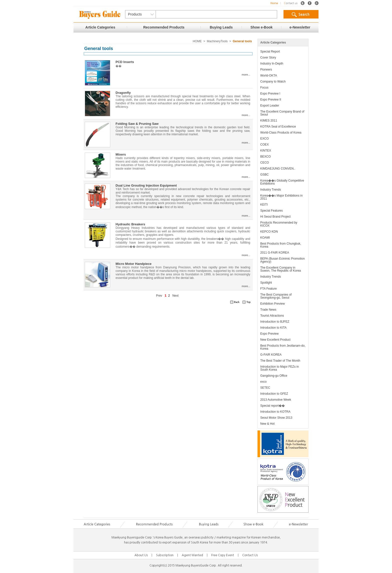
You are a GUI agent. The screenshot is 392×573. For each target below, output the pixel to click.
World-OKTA (269, 76)
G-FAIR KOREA (271, 355)
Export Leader (270, 106)
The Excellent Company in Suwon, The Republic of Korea (281, 269)
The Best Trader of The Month (280, 361)
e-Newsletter (300, 27)
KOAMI (265, 238)
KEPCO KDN (269, 232)
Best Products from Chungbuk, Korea (281, 245)
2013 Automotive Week (276, 400)
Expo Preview (269, 334)
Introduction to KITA (273, 328)
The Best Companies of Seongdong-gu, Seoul (276, 296)
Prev (159, 296)
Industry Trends (271, 190)
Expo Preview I (270, 94)
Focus (264, 88)
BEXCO (265, 157)
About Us (141, 555)
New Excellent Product (275, 340)
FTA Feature (268, 289)
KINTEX (266, 151)
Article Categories (100, 27)
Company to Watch (273, 82)
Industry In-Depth (272, 64)
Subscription (165, 555)
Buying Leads (221, 27)
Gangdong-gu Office (274, 376)
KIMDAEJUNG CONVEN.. (278, 169)
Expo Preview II (271, 100)
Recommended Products (164, 27)
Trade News (268, 310)
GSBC (264, 175)
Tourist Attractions (272, 316)
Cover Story (268, 58)
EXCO (264, 139)
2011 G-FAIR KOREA (275, 253)
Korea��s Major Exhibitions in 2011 (281, 197)
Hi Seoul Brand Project (275, 217)
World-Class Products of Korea (281, 133)
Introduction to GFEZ (274, 394)
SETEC (265, 388)
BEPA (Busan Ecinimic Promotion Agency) (282, 260)
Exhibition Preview (272, 304)
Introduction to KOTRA (275, 412)
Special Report (270, 52)
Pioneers (266, 70)
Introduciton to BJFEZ (275, 322)
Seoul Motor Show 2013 (276, 418)
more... (246, 75)
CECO (265, 163)
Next (175, 296)
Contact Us (250, 555)
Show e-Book (262, 27)
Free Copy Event (223, 555)
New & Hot (267, 424)
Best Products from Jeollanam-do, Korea (283, 347)
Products (135, 14)
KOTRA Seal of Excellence (278, 127)
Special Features (271, 211)
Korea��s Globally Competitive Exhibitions (282, 182)
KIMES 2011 (269, 121)
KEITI (264, 205)
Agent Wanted (192, 555)
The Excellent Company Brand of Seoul (282, 113)
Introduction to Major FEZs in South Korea (279, 368)
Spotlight (266, 283)
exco (263, 382)
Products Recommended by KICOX (279, 224)
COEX (264, 145)
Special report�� (272, 406)
